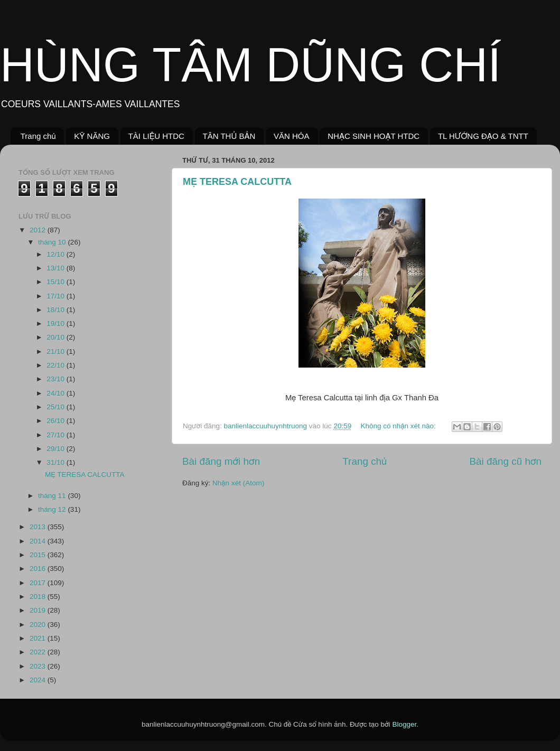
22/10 (57, 365)
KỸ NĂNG (92, 136)
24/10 (57, 393)
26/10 (57, 421)
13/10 (57, 268)
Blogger (404, 724)
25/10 (57, 407)
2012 (39, 230)
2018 (39, 597)
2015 (39, 555)
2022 (39, 652)
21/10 (57, 351)
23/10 (57, 379)
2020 (39, 625)
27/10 (57, 435)
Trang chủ (38, 136)
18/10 (57, 310)
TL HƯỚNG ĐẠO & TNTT (483, 136)
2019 (39, 610)
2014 (39, 541)
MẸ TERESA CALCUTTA (237, 182)
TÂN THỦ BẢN (229, 136)
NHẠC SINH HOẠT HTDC (374, 136)
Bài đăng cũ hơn (505, 461)
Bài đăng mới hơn (221, 461)
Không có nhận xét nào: (399, 426)
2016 (39, 569)
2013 (39, 527)
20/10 (57, 337)
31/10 (57, 462)
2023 (39, 666)
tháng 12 (53, 509)
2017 (39, 583)
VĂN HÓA (292, 136)
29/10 (57, 449)
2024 (39, 680)
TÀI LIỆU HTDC (156, 136)
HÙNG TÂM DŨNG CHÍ (250, 65)
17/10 (57, 296)
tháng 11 (53, 496)
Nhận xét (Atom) (238, 483)
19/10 (57, 323)
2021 (39, 638)
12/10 (57, 254)
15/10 (57, 282)
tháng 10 (53, 242)
